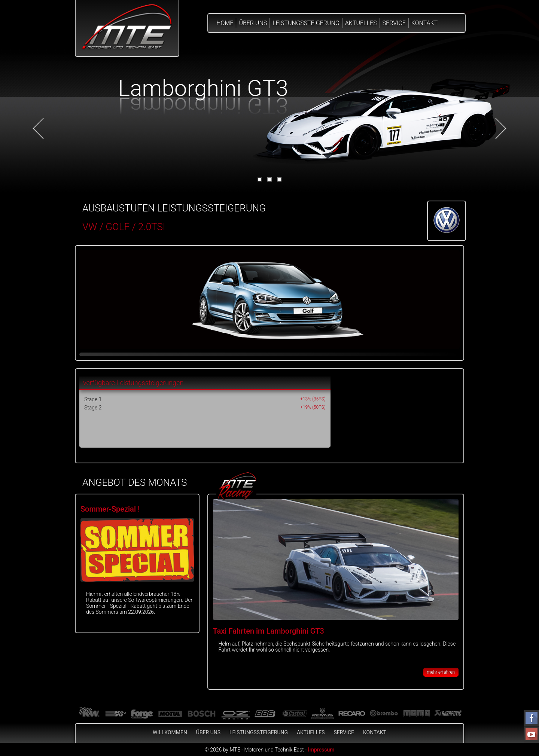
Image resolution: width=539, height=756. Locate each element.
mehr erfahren (441, 672)
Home (225, 23)
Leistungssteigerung (306, 23)
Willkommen (170, 732)
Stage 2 (93, 408)
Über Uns (253, 23)
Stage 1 (93, 399)
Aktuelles (361, 23)
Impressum (321, 750)
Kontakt (424, 23)
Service (394, 23)
